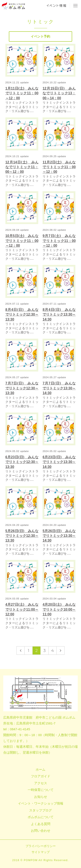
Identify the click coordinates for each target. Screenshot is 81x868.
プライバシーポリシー (41, 846)
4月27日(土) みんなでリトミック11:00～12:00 (22, 609)
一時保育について (41, 790)
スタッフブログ (40, 810)
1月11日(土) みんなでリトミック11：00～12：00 (22, 93)
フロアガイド (41, 776)
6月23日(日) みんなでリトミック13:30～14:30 (59, 462)
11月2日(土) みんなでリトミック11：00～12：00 (59, 167)
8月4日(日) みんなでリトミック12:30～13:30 (22, 315)
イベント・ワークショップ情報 (41, 803)
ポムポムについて (41, 817)
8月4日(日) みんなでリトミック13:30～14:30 (59, 315)
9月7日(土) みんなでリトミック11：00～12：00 (59, 241)
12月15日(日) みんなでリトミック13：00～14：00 (59, 93)
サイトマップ (41, 852)
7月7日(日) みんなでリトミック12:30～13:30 (22, 388)
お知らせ (41, 797)
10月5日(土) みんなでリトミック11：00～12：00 (22, 241)
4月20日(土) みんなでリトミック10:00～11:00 (59, 609)
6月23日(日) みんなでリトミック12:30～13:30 (22, 462)
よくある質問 (41, 824)
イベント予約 (40, 36)
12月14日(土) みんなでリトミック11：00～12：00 (22, 167)
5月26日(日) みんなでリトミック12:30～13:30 (22, 536)
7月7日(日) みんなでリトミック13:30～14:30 (59, 388)
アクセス (41, 783)
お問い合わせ (41, 831)
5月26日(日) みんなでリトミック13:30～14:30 (59, 536)
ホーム (40, 769)
